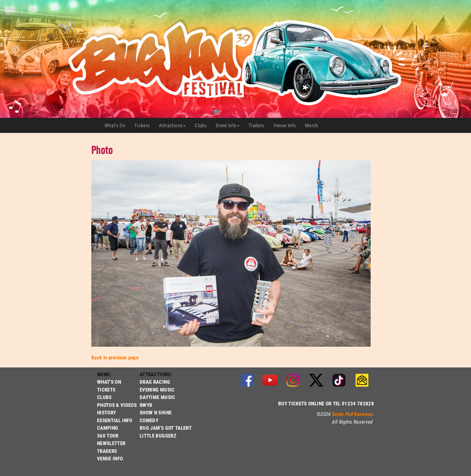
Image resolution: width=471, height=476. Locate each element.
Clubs (203, 125)
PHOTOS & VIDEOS (117, 405)
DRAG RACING (155, 382)
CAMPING (108, 428)
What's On (117, 125)
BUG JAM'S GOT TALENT (166, 428)
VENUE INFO (110, 458)
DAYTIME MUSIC (157, 397)
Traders (258, 125)
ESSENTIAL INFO (115, 420)
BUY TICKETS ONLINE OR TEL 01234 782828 (326, 403)
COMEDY (149, 420)
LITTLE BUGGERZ (158, 436)
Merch (314, 125)
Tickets (144, 125)
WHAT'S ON (109, 382)
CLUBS (104, 397)
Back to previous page (115, 357)
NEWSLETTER (111, 443)
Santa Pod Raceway (352, 414)
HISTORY (106, 412)
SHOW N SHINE (156, 412)
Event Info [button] (228, 125)
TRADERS (107, 451)
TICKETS (106, 390)
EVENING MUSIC (157, 390)
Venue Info (287, 125)
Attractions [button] (172, 125)
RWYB (146, 405)
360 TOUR (108, 436)
